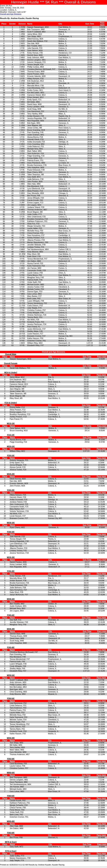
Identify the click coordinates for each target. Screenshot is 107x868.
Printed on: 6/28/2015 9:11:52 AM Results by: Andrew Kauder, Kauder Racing (53, 609)
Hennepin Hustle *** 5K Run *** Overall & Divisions (53, 2)
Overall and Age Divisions (11, 14)
